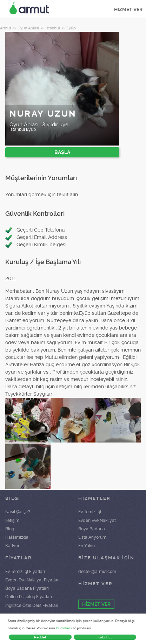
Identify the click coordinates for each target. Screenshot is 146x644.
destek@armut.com (97, 572)
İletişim (12, 521)
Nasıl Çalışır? (18, 512)
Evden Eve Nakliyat (97, 521)
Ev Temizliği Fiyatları (25, 572)
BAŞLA (62, 152)
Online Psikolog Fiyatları (29, 597)
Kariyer (12, 546)
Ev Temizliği (90, 512)
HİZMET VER (128, 9)
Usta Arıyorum (92, 537)
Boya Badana (92, 529)
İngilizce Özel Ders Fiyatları (32, 606)
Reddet (40, 637)
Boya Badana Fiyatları (27, 588)
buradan (63, 628)
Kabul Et (105, 637)
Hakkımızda (17, 537)
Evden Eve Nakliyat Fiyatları (32, 580)
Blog (10, 529)
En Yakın (87, 546)
